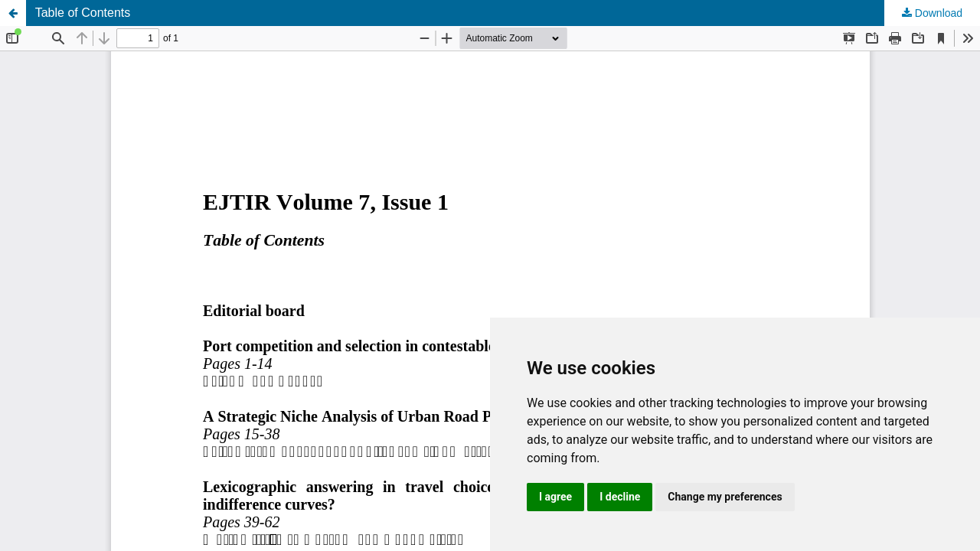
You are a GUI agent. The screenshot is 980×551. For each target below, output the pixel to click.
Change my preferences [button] (725, 497)
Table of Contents (83, 13)
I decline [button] (620, 497)
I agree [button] (555, 497)
